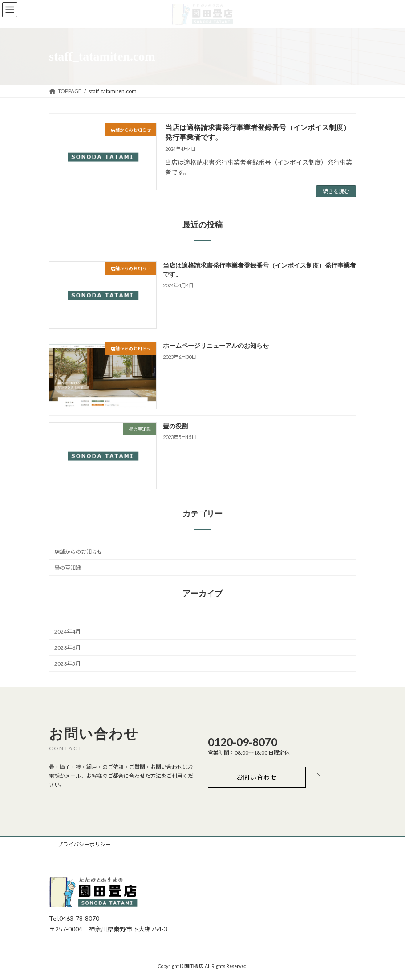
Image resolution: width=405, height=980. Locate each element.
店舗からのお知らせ (78, 552)
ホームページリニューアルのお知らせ (216, 346)
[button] (257, 777)
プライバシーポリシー (84, 844)
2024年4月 (67, 632)
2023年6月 (67, 648)
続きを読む (336, 191)
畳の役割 (175, 426)
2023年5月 (67, 664)
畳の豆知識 (68, 568)
